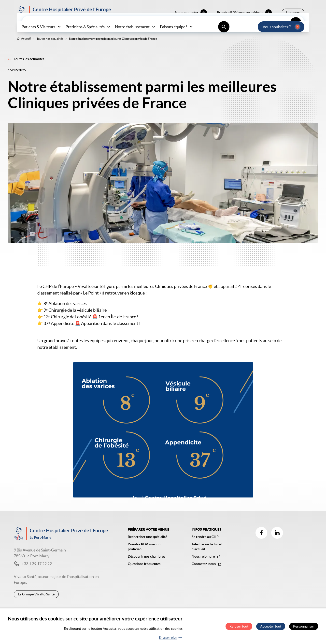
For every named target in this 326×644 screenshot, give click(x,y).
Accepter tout (271, 628)
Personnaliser (304, 628)
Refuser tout (239, 628)
